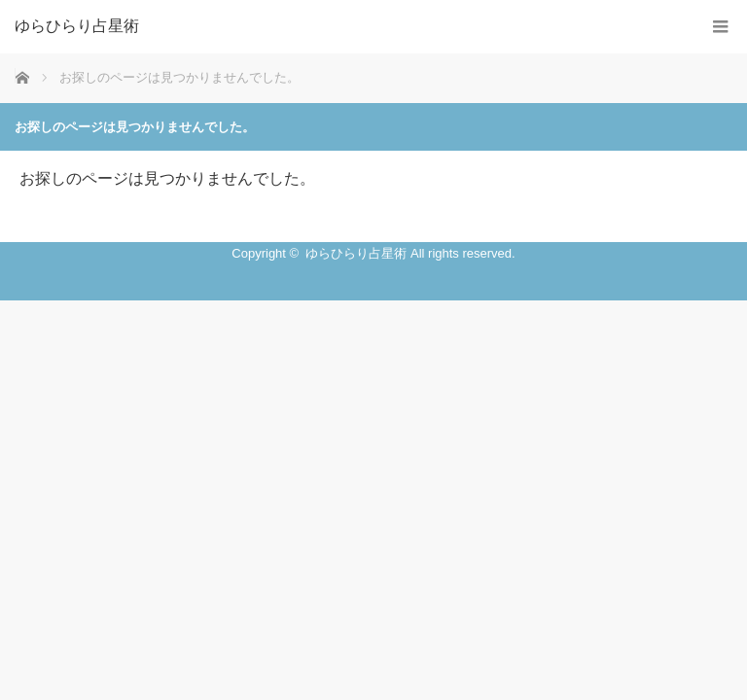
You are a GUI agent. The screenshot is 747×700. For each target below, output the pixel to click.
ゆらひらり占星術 (77, 26)
